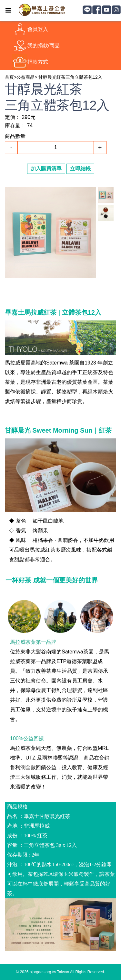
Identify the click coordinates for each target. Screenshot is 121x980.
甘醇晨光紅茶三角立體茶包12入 (70, 77)
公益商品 (25, 77)
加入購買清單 (46, 169)
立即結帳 (80, 169)
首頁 (9, 77)
